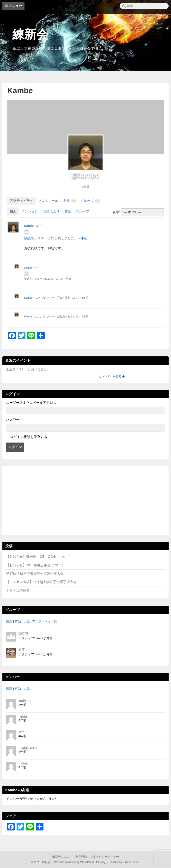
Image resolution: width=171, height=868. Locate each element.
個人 (13, 211)
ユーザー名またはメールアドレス (31, 403)
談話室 (29, 238)
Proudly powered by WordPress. (75, 862)
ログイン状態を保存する (29, 437)
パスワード (14, 420)
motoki (23, 763)
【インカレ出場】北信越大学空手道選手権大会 (41, 582)
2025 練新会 (42, 862)
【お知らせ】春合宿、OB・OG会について (38, 557)
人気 (27, 622)
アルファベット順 (45, 622)
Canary (101, 862)
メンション (30, 211)
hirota (23, 716)
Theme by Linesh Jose (124, 862)
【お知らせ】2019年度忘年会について (35, 565)
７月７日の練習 (18, 590)
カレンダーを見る (112, 376)
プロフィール (48, 201)
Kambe (20, 90)
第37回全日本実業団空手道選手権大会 (35, 573)
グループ (90, 201)
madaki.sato (27, 748)
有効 (18, 622)
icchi (22, 732)
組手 (22, 650)
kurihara (25, 701)
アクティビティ (21, 201)
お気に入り (51, 211)
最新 (9, 622)
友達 (69, 201)
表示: (116, 212)
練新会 (30, 34)
